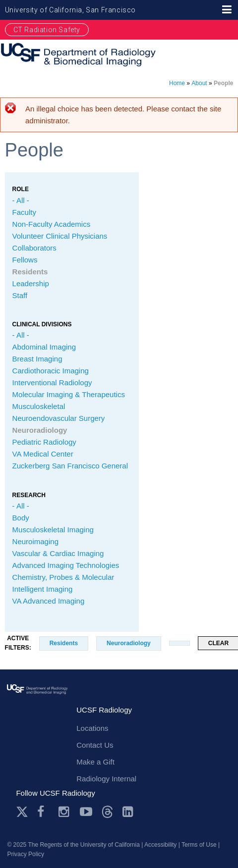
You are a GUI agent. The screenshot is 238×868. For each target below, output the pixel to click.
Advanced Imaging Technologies (66, 565)
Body (21, 518)
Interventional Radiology (52, 383)
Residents (30, 272)
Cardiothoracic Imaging (51, 371)
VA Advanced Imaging (49, 601)
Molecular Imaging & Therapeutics (69, 394)
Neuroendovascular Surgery (59, 418)
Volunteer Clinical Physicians (60, 236)
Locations (92, 728)
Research (29, 495)
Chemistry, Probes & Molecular (63, 577)
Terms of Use (199, 845)
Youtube (86, 812)
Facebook (43, 812)
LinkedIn (129, 812)
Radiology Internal (106, 779)
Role (21, 189)
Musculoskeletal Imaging (53, 530)
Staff (20, 295)
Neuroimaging (35, 541)
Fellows (25, 260)
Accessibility (160, 845)
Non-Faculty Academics (52, 224)
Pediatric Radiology (44, 442)
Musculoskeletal (39, 406)
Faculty (24, 212)
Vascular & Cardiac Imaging (58, 553)
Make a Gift (95, 762)
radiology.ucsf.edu (37, 700)
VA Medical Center (43, 454)
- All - (21, 200)
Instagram (65, 812)
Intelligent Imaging (43, 589)
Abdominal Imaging (44, 347)
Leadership (31, 283)
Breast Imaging (37, 359)
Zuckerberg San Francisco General (70, 466)
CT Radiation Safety (47, 30)
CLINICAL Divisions (42, 324)
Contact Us (95, 745)
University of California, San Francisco (70, 10)
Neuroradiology (40, 430)
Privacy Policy (26, 854)
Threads (107, 812)
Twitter (22, 812)
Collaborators (34, 248)
